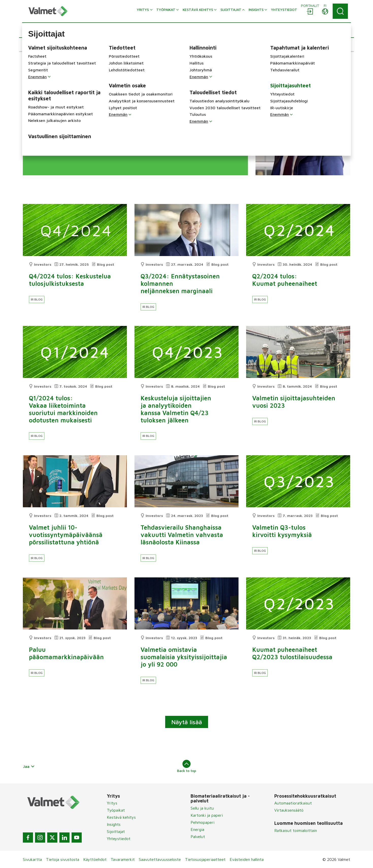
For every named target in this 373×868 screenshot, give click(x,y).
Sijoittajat (116, 831)
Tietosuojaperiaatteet (205, 859)
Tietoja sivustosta (63, 859)
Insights (114, 824)
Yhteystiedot (119, 839)
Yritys (112, 803)
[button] (40, 44)
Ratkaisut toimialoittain (296, 830)
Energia (197, 829)
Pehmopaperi (202, 822)
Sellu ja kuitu (202, 808)
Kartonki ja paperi (207, 815)
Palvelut (198, 837)
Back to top (187, 766)
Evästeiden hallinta (247, 859)
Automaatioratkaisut (293, 803)
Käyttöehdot (95, 859)
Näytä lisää (187, 722)
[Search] (340, 11)
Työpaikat (116, 810)
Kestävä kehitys (121, 817)
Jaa (29, 766)
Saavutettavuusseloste (160, 859)
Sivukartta (32, 859)
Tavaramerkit (123, 859)
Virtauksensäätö (289, 810)
